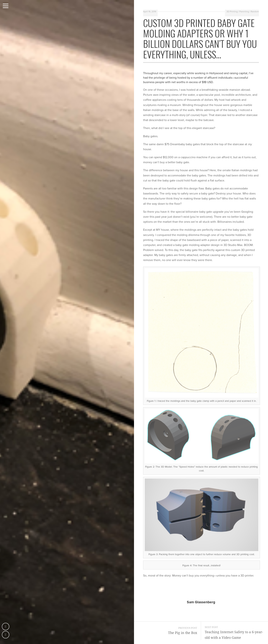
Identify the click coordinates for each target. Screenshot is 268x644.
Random (255, 12)
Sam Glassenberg (201, 602)
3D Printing (232, 12)
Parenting (244, 12)
